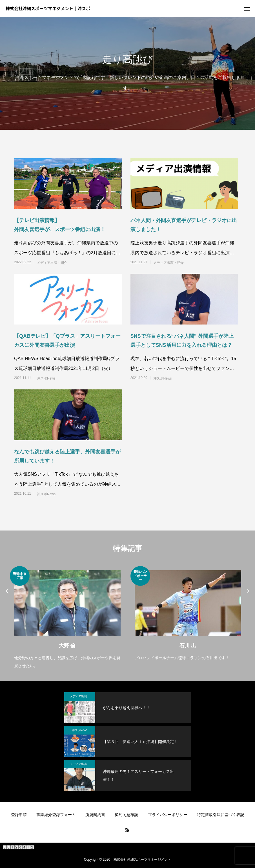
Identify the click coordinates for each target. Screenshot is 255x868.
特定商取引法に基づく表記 (221, 815)
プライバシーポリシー (168, 815)
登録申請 (19, 815)
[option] (67, 618)
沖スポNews (46, 378)
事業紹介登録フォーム (56, 815)
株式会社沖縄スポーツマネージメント (142, 860)
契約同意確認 (127, 815)
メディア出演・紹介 (52, 263)
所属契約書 (95, 815)
